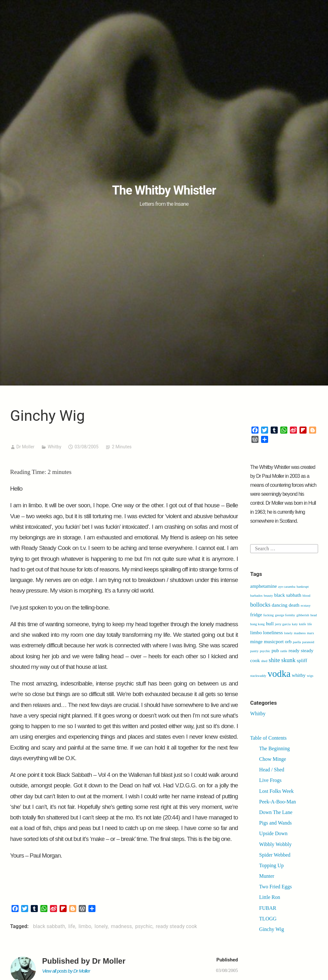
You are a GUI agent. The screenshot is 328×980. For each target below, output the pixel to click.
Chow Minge (273, 759)
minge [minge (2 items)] (256, 641)
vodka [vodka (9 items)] (279, 674)
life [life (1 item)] (310, 624)
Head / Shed (272, 770)
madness (121, 926)
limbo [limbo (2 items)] (256, 632)
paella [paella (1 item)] (297, 642)
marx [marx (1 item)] (310, 633)
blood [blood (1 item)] (307, 596)
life (72, 926)
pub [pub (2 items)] (275, 650)
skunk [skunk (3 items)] (288, 660)
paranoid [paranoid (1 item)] (308, 642)
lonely (101, 926)
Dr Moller (25, 447)
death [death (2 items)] (294, 605)
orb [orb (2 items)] (288, 641)
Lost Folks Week (276, 791)
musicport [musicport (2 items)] (274, 641)
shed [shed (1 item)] (264, 661)
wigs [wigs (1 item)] (310, 676)
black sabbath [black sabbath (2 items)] (288, 595)
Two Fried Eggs (275, 887)
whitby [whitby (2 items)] (299, 675)
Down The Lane (276, 812)
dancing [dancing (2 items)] (279, 605)
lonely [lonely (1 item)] (288, 633)
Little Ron (270, 897)
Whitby (55, 447)
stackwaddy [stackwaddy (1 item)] (258, 676)
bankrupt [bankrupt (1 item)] (303, 587)
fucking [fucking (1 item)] (269, 615)
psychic (144, 926)
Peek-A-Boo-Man (278, 802)
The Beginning (275, 748)
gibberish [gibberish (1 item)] (303, 615)
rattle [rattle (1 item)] (284, 651)
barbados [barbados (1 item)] (256, 596)
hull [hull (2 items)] (270, 623)
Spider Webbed (275, 855)
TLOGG (268, 919)
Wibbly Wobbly (275, 844)
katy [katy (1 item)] (295, 624)
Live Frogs (270, 780)
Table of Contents (268, 738)
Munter (267, 876)
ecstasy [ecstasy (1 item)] (306, 606)
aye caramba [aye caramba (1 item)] (287, 587)
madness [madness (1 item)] (300, 633)
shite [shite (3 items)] (274, 660)
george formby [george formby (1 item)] (285, 615)
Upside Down (273, 833)
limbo (85, 926)
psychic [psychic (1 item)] (265, 651)
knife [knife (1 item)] (303, 624)
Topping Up (271, 865)
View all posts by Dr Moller (66, 971)
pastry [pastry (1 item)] (254, 651)
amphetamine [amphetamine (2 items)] (263, 586)
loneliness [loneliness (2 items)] (273, 632)
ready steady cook (176, 926)
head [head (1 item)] (314, 615)
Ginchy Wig (272, 929)
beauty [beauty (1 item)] (268, 596)
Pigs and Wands (275, 823)
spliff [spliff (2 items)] (302, 660)
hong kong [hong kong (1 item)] (257, 624)
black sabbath (49, 926)
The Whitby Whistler (164, 190)
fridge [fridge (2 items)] (256, 615)
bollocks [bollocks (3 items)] (260, 605)
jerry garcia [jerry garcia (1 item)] (283, 624)
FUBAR (268, 908)
